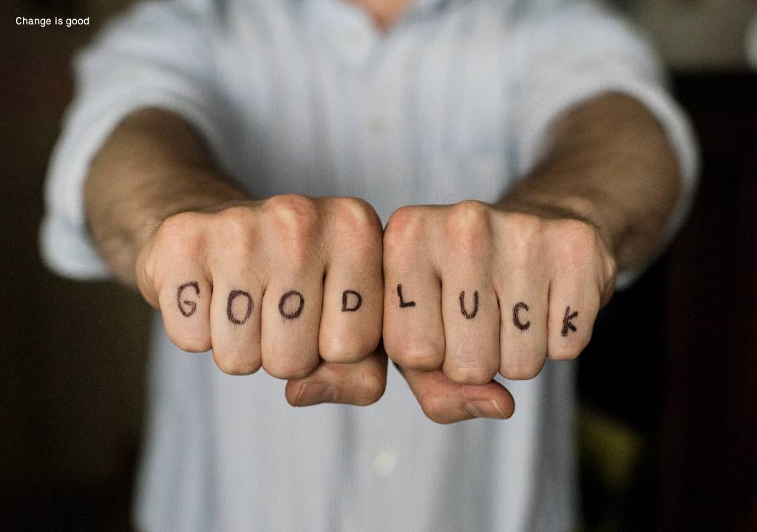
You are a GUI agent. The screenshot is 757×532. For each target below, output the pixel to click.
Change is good (52, 21)
